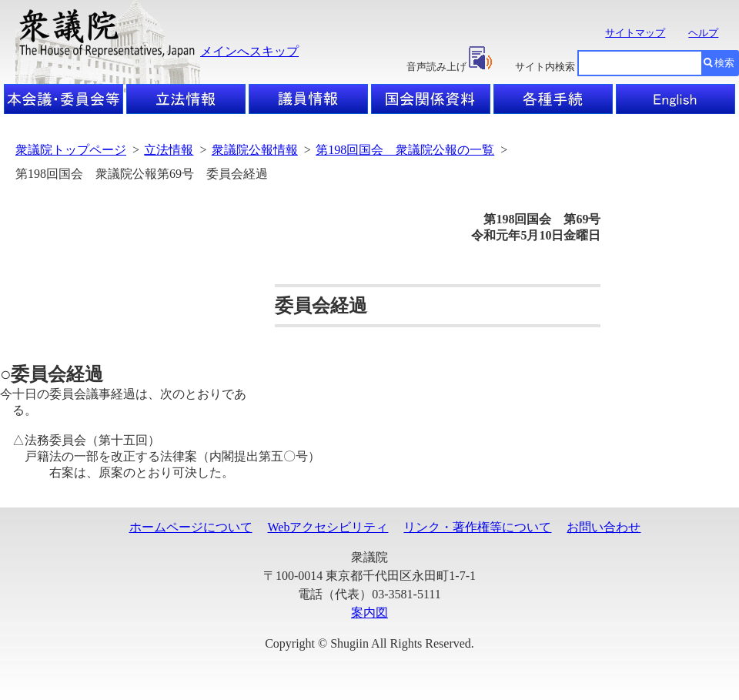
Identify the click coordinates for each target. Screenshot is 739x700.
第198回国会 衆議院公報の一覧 (405, 150)
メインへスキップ (249, 51)
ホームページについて (191, 527)
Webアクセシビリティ (328, 527)
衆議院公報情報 (255, 150)
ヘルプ (703, 33)
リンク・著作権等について (477, 527)
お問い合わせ (604, 527)
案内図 (369, 613)
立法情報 (169, 150)
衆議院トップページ (71, 150)
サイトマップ (635, 33)
